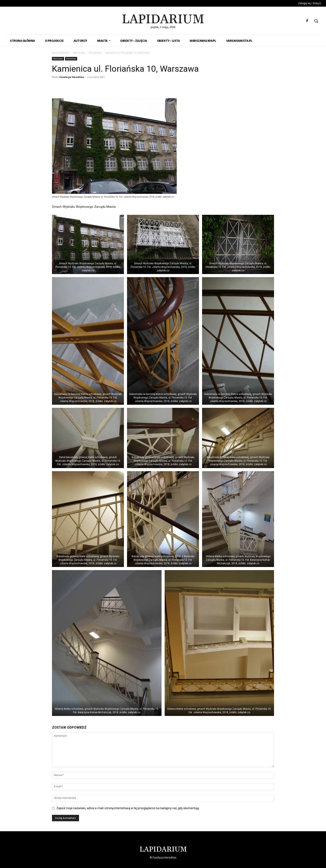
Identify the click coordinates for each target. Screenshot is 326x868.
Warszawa (79, 53)
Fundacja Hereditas (72, 77)
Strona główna (60, 53)
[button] (316, 21)
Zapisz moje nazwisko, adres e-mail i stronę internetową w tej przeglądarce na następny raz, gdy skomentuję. (128, 808)
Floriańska (95, 53)
